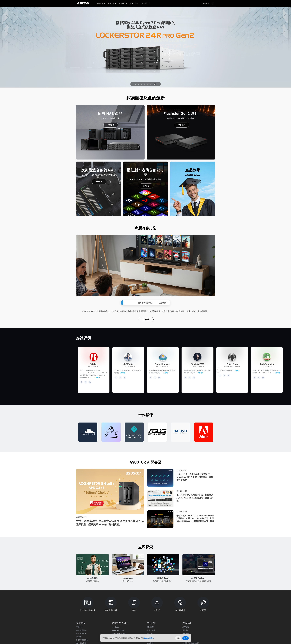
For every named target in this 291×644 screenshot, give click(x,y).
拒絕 (178, 638)
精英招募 (186, 639)
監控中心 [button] (123, 3)
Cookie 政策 (149, 638)
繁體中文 (205, 3)
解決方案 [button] (112, 3)
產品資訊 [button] (101, 3)
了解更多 (146, 332)
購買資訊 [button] (145, 3)
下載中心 (80, 639)
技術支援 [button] (134, 3)
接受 (186, 638)
